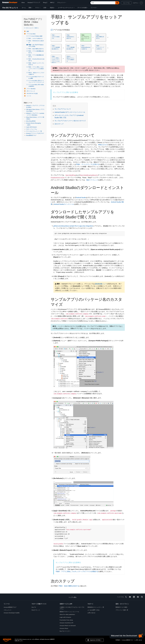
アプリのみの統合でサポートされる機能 (36, 77)
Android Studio (81, 197)
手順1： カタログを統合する (35, 38)
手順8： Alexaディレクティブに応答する (36, 64)
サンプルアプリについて (63, 109)
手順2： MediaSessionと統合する (36, 42)
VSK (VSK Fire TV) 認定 (32, 93)
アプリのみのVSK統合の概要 (35, 36)
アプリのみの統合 (31, 34)
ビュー (101, 284)
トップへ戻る (72, 597)
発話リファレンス (92, 180)
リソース (29, 96)
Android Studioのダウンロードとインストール (70, 112)
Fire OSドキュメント (10, 8)
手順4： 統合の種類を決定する (36, 49)
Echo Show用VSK (31, 121)
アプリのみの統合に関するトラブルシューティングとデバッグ (36, 81)
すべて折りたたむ (28, 28)
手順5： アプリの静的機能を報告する (36, 52)
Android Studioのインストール (64, 204)
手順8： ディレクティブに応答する (88, 164)
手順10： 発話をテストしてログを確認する (36, 73)
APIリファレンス (31, 91)
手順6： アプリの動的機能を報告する (36, 56)
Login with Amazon (31, 127)
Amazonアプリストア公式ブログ (35, 133)
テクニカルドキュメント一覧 (34, 131)
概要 (28, 31)
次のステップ (59, 124)
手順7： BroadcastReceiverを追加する (36, 60)
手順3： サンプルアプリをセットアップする (36, 46)
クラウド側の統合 (31, 89)
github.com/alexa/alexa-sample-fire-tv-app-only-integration (73, 226)
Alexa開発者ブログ (31, 135)
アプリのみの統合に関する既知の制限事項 (36, 85)
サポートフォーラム (32, 129)
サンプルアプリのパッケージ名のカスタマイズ (70, 121)
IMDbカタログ (103, 145)
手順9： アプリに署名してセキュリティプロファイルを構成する (36, 69)
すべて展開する (35, 28)
